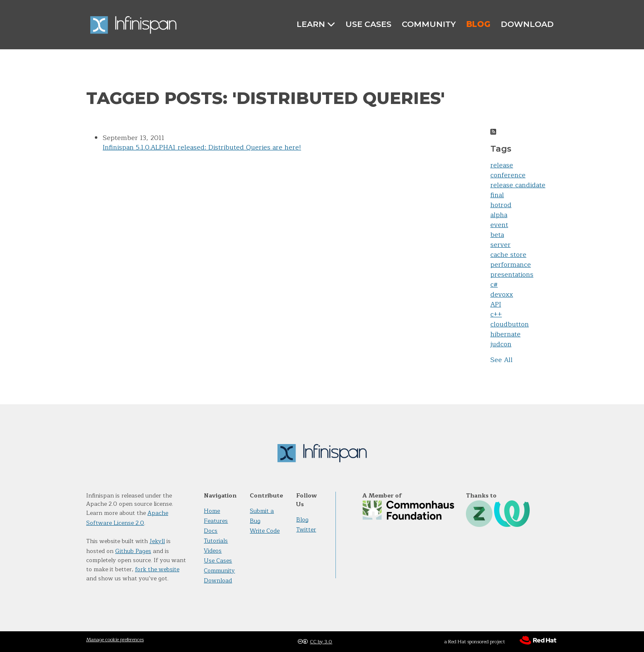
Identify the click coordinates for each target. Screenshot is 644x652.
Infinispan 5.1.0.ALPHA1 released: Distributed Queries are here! (202, 147)
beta (497, 235)
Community (429, 24)
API (496, 304)
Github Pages (133, 551)
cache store (508, 255)
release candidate (518, 185)
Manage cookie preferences (115, 640)
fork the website (157, 569)
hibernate (505, 334)
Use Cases (368, 24)
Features (216, 521)
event (499, 225)
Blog (478, 24)
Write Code (265, 531)
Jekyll (157, 541)
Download (527, 24)
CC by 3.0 (321, 642)
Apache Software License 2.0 (127, 518)
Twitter (306, 530)
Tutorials (216, 541)
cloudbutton (510, 324)
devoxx (502, 295)
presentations (512, 275)
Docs (211, 531)
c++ (496, 314)
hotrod (501, 205)
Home (212, 511)
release (502, 165)
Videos (213, 551)
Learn (316, 24)
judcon (501, 344)
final (497, 195)
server (500, 245)
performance (511, 265)
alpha (499, 215)
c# (494, 285)
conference (508, 175)
